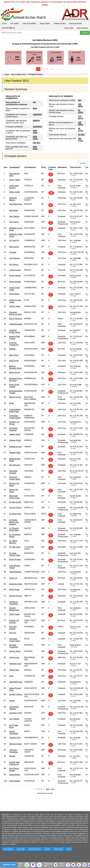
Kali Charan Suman (14, 769)
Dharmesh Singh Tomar (14, 497)
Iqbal (11, 676)
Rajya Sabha (45, 23)
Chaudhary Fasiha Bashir (15, 417)
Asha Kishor (14, 294)
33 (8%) (81, 135)
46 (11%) (81, 130)
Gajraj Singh (14, 589)
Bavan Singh (14, 372)
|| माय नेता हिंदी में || (9, 28)
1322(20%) (37, 127)
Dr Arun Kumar (15, 508)
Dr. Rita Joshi (15, 547)
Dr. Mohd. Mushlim (13, 542)
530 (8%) (37, 143)
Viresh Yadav (15, 180)
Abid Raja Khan (16, 204)
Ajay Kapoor (14, 216)
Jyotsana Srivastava (14, 751)
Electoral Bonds (76, 23)
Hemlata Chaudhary (14, 646)
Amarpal (13, 252)
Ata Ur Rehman (16, 319)
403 (80, 100)
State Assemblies (29, 23)
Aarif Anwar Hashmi (14, 187)
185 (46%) (81, 105)
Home (4, 23)
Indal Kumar (14, 657)
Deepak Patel (15, 453)
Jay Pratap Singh (14, 726)
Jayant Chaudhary (14, 732)
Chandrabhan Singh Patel (15, 411)
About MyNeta (82, 28)
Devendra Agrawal (13, 472)
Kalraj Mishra (15, 775)
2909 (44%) (35, 138)
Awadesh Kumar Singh (15, 331)
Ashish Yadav (15, 306)
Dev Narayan (15, 465)
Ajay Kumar (14, 222)
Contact (47, 849)
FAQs (69, 849)
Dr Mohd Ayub (15, 514)
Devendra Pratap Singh (15, 478)
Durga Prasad (15, 559)
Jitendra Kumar (16, 744)
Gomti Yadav (14, 614)
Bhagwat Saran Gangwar (16, 379)
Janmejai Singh (16, 713)
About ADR (69, 28)
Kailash (12, 756)
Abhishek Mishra (13, 199)
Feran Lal (13, 578)
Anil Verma (14, 265)
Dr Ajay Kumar (15, 502)
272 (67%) (81, 117)
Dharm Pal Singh (14, 491)
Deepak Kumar (15, 447)
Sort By (83, 163)
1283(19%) (37, 115)
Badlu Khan (14, 361)
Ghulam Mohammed (14, 609)
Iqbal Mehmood (16, 682)
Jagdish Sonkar (16, 694)
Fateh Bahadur (15, 572)
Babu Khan (14, 355)
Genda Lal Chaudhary (14, 603)
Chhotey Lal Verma (14, 423)
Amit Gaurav (14, 258)
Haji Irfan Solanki (13, 628)
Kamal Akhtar (15, 781)
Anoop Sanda (15, 275)
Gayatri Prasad (15, 596)
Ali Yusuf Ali (14, 240)
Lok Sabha (15, 23)
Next (48, 789)
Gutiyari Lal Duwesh (14, 621)
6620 (35, 108)
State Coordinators (35, 849)
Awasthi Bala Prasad (15, 338)
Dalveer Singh (15, 440)
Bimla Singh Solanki (14, 386)
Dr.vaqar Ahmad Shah (15, 554)
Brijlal (11, 403)
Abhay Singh (14, 192)
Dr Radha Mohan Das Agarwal (14, 522)
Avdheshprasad (16, 324)
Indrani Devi (14, 670)
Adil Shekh (14, 210)
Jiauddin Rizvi (15, 738)
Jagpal (12, 701)
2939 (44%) (35, 132)
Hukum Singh (15, 651)
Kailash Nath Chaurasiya (14, 763)
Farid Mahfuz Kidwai (15, 567)
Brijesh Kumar (15, 397)
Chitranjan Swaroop (13, 429)
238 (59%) (81, 124)
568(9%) (36, 121)
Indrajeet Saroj (15, 664)
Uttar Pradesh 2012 (19, 74)
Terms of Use (58, 849)
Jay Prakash (14, 719)
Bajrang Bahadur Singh (15, 367)
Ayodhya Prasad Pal (14, 344)
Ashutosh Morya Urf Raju (15, 313)
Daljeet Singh (15, 434)
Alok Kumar (14, 247)
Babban (12, 349)
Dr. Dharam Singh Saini (14, 529)
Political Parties (60, 23)
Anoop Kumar (15, 270)
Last (53, 789)
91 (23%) (81, 111)
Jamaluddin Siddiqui (14, 708)
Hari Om (13, 633)
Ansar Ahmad (15, 282)
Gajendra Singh (16, 584)
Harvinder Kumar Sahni (15, 640)
